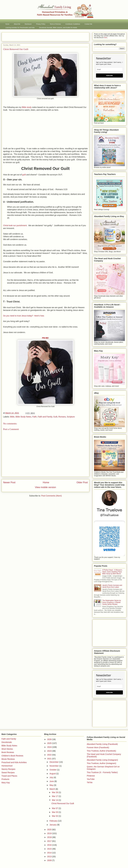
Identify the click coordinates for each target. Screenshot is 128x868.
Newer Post (9, 482)
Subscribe (109, 75)
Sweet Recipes (8, 772)
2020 (50, 830)
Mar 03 (55, 812)
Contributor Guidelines (73, 24)
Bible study (27, 107)
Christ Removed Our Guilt (63, 803)
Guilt (55, 417)
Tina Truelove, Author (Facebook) (101, 751)
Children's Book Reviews (12, 756)
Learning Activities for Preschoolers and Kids (20, 28)
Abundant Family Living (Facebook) (102, 744)
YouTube (91, 779)
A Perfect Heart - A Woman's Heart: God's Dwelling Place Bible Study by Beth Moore (112, 572)
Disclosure (28, 24)
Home (7, 24)
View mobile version (45, 487)
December (54, 762)
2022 (50, 755)
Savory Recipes (8, 769)
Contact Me (88, 24)
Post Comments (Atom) (51, 496)
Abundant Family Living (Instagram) (102, 760)
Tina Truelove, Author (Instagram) (101, 763)
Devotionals (7, 742)
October (53, 770)
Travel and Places (9, 776)
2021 (50, 759)
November (54, 766)
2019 (50, 833)
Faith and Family (45, 417)
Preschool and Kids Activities (14, 762)
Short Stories (7, 749)
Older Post (82, 482)
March (53, 789)
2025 (50, 743)
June (52, 781)
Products (5, 779)
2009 (50, 860)
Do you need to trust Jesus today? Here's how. (24, 316)
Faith (34, 417)
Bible (12, 417)
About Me (17, 24)
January (53, 825)
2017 (50, 841)
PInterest (91, 776)
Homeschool (7, 766)
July (52, 777)
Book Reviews (8, 752)
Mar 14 (55, 800)
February (54, 821)
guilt (24, 175)
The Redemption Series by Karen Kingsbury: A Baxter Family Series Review (112, 602)
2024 (50, 747)
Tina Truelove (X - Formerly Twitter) (102, 772)
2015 (50, 849)
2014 (50, 853)
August (53, 774)
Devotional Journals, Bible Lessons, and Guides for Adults (58, 28)
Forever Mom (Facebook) (98, 747)
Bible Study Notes (23, 417)
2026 (50, 739)
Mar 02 (55, 816)
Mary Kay (6, 783)
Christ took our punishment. (15, 225)
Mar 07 (55, 808)
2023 (50, 751)
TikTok (90, 782)
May (52, 785)
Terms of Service (55, 24)
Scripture (71, 417)
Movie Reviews (8, 759)
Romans (62, 417)
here (105, 38)
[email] (109, 69)
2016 (50, 845)
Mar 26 (55, 792)
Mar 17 (55, 796)
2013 (50, 857)
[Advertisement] (26, 36)
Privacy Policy (41, 24)
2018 (50, 837)
